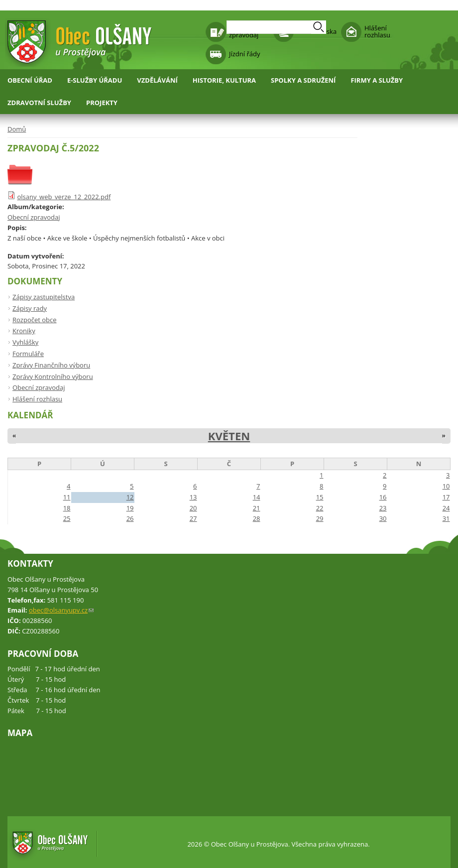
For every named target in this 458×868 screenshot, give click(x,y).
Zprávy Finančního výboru (51, 365)
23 (383, 508)
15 (320, 497)
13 (193, 497)
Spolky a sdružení (303, 80)
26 (130, 518)
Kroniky (24, 331)
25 (67, 518)
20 (193, 508)
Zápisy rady (30, 308)
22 (320, 508)
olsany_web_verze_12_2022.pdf (64, 197)
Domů (17, 129)
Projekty (102, 103)
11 (67, 497)
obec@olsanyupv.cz (61, 610)
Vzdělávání (157, 80)
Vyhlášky (25, 342)
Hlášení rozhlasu (377, 31)
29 (320, 518)
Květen (229, 436)
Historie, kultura (224, 80)
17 (446, 497)
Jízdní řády (244, 54)
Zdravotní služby (39, 103)
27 (193, 518)
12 (130, 497)
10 (446, 486)
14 (257, 497)
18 (67, 508)
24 (446, 508)
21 (257, 508)
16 (383, 497)
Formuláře (28, 354)
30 (383, 518)
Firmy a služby (377, 80)
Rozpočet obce (35, 320)
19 (130, 508)
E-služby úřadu (95, 80)
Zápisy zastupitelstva (44, 297)
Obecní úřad (30, 80)
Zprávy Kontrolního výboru (53, 376)
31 (446, 518)
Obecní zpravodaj (34, 217)
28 (257, 518)
